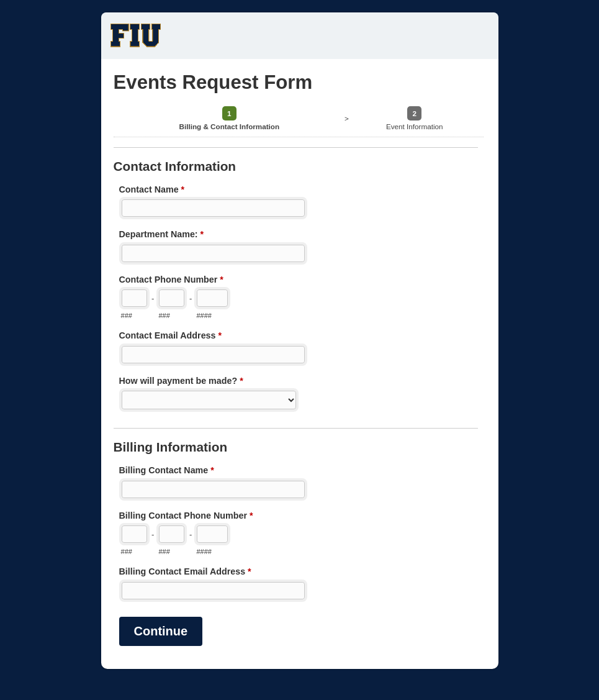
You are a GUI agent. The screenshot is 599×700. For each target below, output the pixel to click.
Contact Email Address (171, 337)
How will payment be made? (181, 382)
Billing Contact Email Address (185, 573)
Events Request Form (300, 36)
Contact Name (152, 191)
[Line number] (212, 298)
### (127, 316)
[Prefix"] (172, 298)
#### (204, 316)
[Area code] (134, 298)
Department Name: (162, 235)
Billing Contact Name (167, 471)
